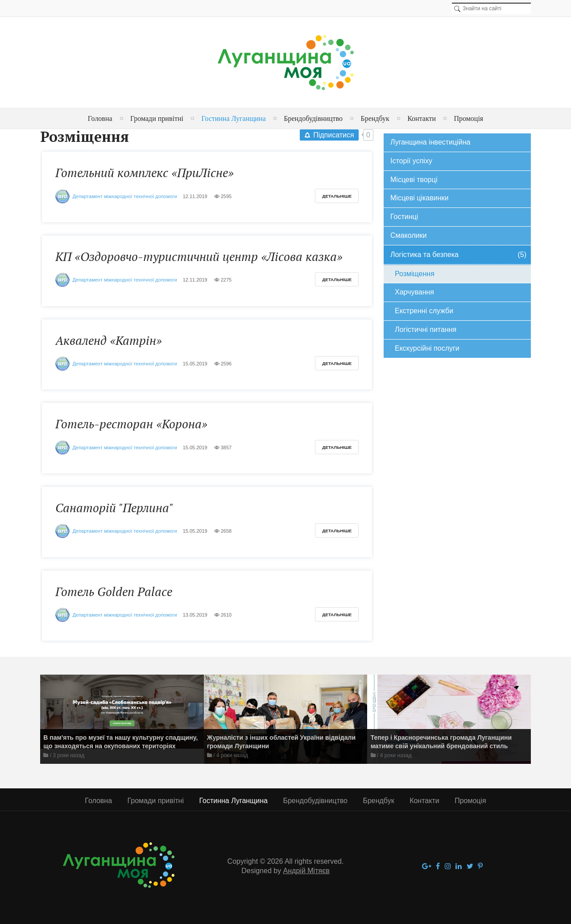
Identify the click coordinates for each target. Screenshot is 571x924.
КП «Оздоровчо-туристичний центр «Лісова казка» (199, 257)
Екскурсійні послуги (427, 348)
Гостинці (404, 217)
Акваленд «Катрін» (109, 340)
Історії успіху (411, 161)
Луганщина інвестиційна (430, 142)
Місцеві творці (414, 180)
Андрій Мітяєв (306, 871)
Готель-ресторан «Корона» (131, 424)
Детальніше (337, 196)
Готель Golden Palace (114, 592)
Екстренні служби (424, 311)
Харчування (414, 292)
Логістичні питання (426, 329)
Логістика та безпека (458, 255)
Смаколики (408, 235)
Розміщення (415, 274)
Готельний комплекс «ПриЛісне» (145, 173)
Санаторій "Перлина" (114, 508)
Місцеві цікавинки (419, 198)
